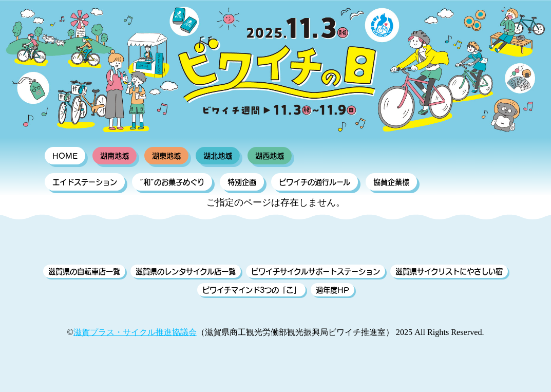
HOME (65, 156)
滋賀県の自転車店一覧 (84, 271)
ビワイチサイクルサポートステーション (316, 271)
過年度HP (332, 290)
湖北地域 (218, 156)
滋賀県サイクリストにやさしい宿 (449, 271)
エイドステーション (85, 182)
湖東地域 (166, 156)
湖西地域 (270, 156)
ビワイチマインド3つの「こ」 (251, 290)
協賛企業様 (391, 182)
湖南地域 (115, 156)
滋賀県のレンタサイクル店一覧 (186, 271)
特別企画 (242, 182)
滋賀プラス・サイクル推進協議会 (135, 332)
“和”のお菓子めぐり (172, 182)
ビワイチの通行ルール (315, 182)
